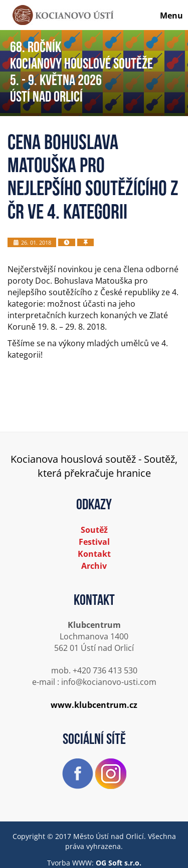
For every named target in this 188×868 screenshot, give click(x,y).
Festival (94, 542)
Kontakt (94, 554)
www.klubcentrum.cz (94, 705)
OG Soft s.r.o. (119, 863)
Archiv (94, 566)
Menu (171, 16)
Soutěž (94, 530)
